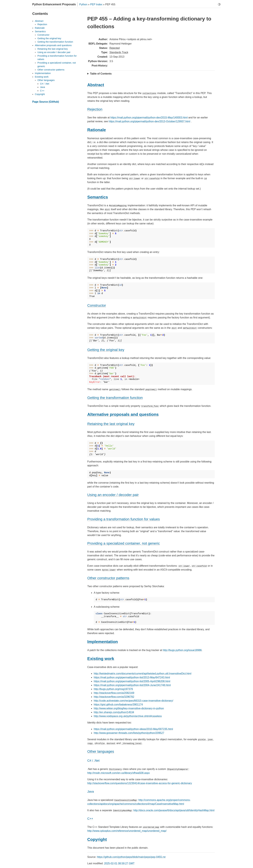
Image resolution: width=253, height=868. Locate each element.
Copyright (40, 94)
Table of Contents (101, 74)
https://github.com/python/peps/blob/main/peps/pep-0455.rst (131, 857)
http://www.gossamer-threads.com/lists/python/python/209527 (129, 733)
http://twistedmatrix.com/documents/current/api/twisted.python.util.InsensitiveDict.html (143, 674)
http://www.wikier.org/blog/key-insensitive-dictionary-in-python (129, 708)
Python (83, 4)
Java (42, 87)
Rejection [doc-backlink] (95, 109)
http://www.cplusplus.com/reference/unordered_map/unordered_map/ (127, 831)
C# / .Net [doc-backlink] (93, 760)
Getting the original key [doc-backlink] (106, 350)
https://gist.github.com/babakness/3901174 (118, 705)
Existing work (42, 77)
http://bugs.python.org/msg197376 (113, 689)
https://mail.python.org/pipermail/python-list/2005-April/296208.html (132, 681)
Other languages (46, 80)
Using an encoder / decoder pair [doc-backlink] (113, 495)
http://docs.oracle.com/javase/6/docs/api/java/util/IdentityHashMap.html (174, 810)
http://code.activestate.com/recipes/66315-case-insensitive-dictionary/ (134, 701)
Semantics (40, 31)
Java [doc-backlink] (91, 791)
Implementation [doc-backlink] (103, 642)
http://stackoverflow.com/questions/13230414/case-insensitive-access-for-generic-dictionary (140, 783)
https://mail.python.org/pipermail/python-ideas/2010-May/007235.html (133, 729)
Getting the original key (49, 38)
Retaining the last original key (53, 49)
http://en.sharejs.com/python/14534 (114, 712)
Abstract (39, 21)
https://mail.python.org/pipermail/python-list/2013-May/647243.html (132, 677)
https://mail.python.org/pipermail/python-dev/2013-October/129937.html (149, 121)
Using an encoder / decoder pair (54, 52)
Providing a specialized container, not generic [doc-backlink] (124, 543)
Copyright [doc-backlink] (97, 839)
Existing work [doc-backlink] (101, 659)
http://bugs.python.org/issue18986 (182, 650)
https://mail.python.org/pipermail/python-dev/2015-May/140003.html (149, 118)
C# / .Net (45, 84)
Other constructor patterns (51, 70)
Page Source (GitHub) (46, 102)
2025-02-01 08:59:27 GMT (119, 863)
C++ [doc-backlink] (90, 819)
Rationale (40, 28)
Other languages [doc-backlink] (101, 751)
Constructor (43, 35)
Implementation (43, 73)
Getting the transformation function (55, 42)
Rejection (42, 24)
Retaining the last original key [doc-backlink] (111, 424)
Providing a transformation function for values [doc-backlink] (124, 519)
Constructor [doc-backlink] (97, 305)
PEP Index (96, 4)
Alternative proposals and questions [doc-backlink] (123, 414)
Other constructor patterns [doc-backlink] (108, 578)
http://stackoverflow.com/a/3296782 (114, 697)
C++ (42, 91)
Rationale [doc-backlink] (97, 130)
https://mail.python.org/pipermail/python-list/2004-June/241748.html (132, 685)
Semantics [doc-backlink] (98, 197)
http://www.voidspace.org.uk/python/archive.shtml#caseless (128, 716)
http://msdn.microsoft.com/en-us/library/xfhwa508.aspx (119, 773)
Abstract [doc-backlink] (96, 85)
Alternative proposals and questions (53, 45)
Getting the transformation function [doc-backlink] (115, 398)
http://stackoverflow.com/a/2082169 (114, 693)
